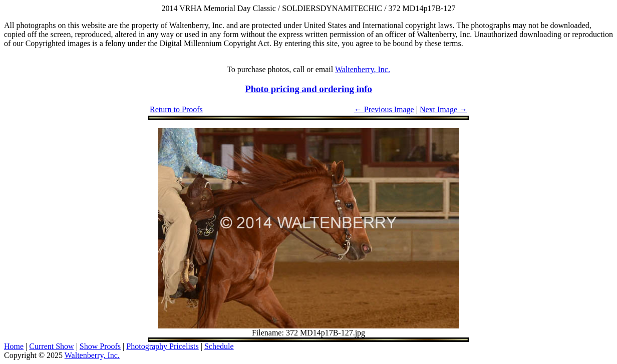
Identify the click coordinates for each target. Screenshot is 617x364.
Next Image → (443, 109)
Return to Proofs (176, 109)
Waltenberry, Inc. (363, 69)
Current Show (51, 346)
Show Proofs (100, 346)
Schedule (219, 346)
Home (14, 346)
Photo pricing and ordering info (308, 89)
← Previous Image (384, 109)
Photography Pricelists (162, 346)
